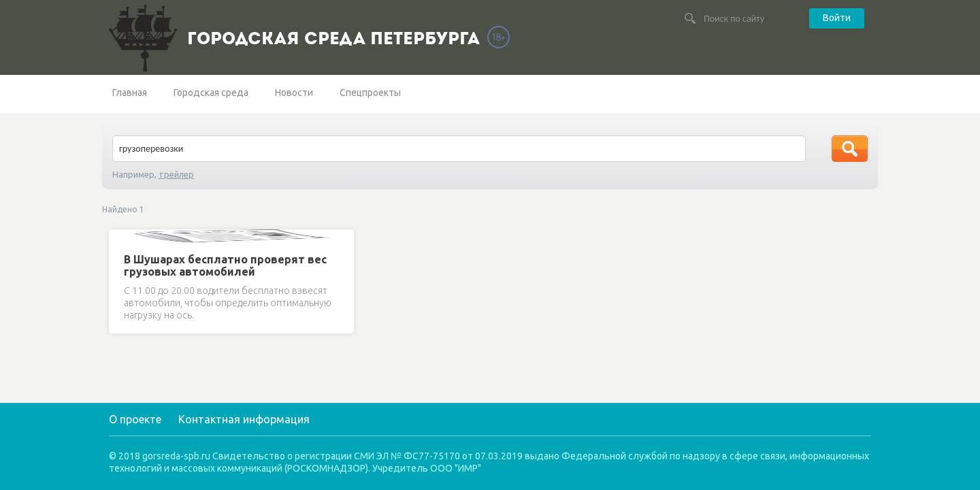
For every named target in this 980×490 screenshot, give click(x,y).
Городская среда (211, 93)
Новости (294, 93)
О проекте (135, 419)
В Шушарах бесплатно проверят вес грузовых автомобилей (225, 265)
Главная (130, 93)
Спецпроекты (370, 93)
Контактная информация (244, 419)
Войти (837, 18)
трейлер (176, 174)
